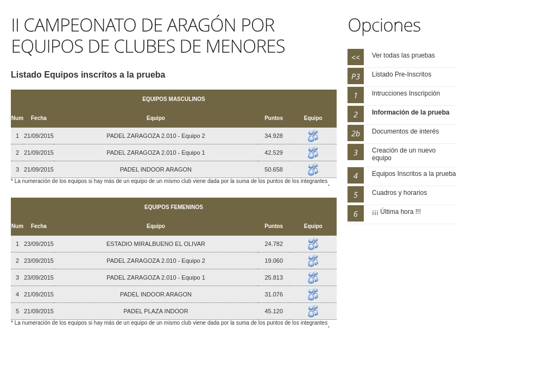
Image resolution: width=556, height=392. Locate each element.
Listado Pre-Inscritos (402, 74)
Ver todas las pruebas (403, 55)
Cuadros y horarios (399, 193)
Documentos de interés (405, 131)
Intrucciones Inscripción (406, 93)
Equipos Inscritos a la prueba (414, 174)
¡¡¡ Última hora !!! (396, 212)
